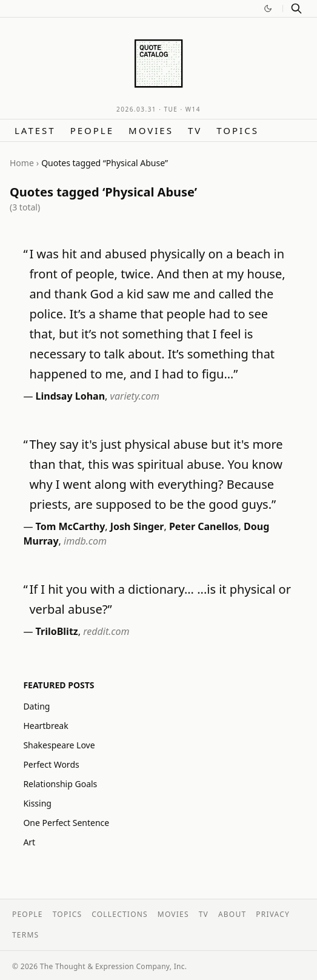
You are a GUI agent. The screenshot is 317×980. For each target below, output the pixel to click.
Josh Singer (137, 526)
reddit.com (106, 631)
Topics (238, 130)
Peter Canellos (204, 526)
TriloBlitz (57, 631)
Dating (36, 706)
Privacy (273, 914)
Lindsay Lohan (70, 396)
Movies (151, 130)
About (232, 914)
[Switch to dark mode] (268, 8)
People (92, 130)
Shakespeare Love (59, 745)
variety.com (135, 396)
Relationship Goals (60, 784)
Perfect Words (51, 764)
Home (22, 163)
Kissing (37, 803)
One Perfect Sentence (66, 823)
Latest (35, 130)
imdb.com (85, 541)
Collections (120, 914)
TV (195, 130)
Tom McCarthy (71, 526)
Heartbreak (45, 726)
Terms (25, 935)
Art (29, 842)
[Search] (296, 8)
